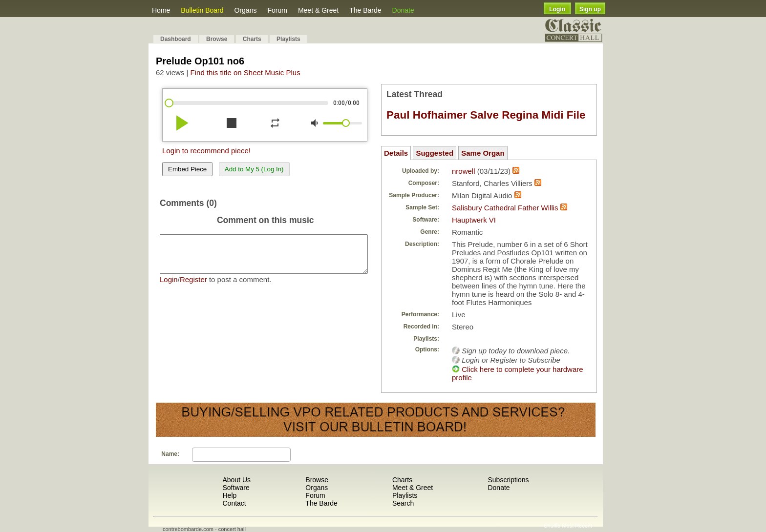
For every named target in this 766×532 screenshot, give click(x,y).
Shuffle (552, 526)
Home (161, 10)
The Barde (365, 10)
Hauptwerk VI (474, 220)
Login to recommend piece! (206, 151)
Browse (217, 39)
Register (193, 287)
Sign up (590, 9)
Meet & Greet (318, 10)
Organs (246, 10)
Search (403, 503)
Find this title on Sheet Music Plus (245, 72)
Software (236, 488)
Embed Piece (187, 169)
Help (229, 495)
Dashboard (176, 39)
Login (557, 9)
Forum (277, 10)
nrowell (464, 171)
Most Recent (577, 526)
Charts (252, 39)
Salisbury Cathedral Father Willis (505, 208)
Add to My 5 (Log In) (254, 169)
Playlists (288, 39)
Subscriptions (508, 480)
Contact (234, 503)
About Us (236, 480)
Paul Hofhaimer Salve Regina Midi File (486, 115)
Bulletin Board (202, 10)
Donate (403, 10)
